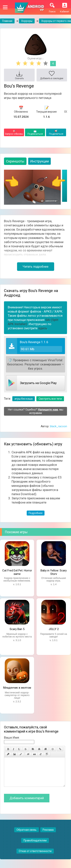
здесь (43, 328)
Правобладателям (35, 846)
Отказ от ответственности (35, 857)
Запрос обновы (14, 132)
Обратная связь (27, 835)
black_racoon (59, 426)
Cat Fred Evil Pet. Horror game (17, 572)
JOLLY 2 (54, 629)
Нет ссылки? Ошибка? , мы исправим (36, 411)
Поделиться (56, 132)
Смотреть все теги (50, 399)
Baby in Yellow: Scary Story (54, 572)
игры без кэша (24, 399)
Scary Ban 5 (17, 629)
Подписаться (35, 132)
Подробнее (36, 513)
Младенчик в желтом (17, 688)
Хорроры (27, 21)
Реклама (48, 835)
